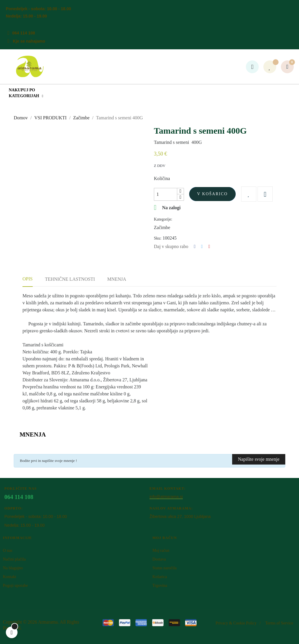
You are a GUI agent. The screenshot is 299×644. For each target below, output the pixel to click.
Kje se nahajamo (29, 41)
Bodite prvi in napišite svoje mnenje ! (48, 461)
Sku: (158, 238)
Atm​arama (48, 622)
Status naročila (165, 568)
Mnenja (117, 279)
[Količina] (166, 194)
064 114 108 (24, 33)
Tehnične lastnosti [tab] (70, 279)
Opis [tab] (28, 279)
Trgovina (160, 585)
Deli (195, 247)
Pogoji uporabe (15, 585)
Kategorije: (163, 219)
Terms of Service (279, 623)
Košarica (160, 577)
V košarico (212, 194)
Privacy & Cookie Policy (236, 623)
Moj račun (161, 550)
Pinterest (209, 247)
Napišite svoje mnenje (259, 459)
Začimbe (162, 227)
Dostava (159, 559)
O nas (8, 550)
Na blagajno (13, 568)
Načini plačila (14, 559)
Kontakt (9, 577)
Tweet (202, 247)
